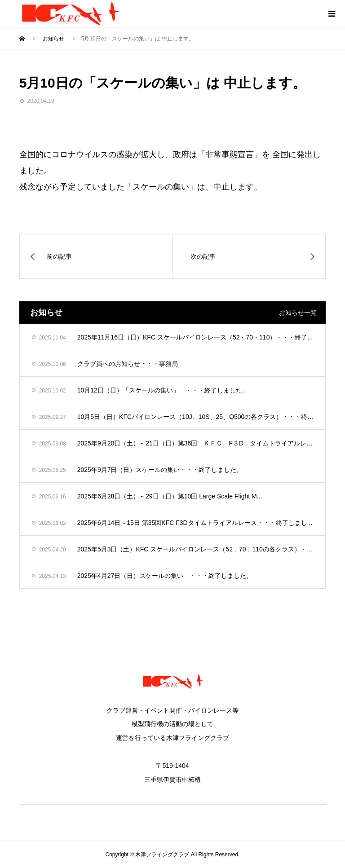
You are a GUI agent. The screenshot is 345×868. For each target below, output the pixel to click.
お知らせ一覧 (298, 313)
